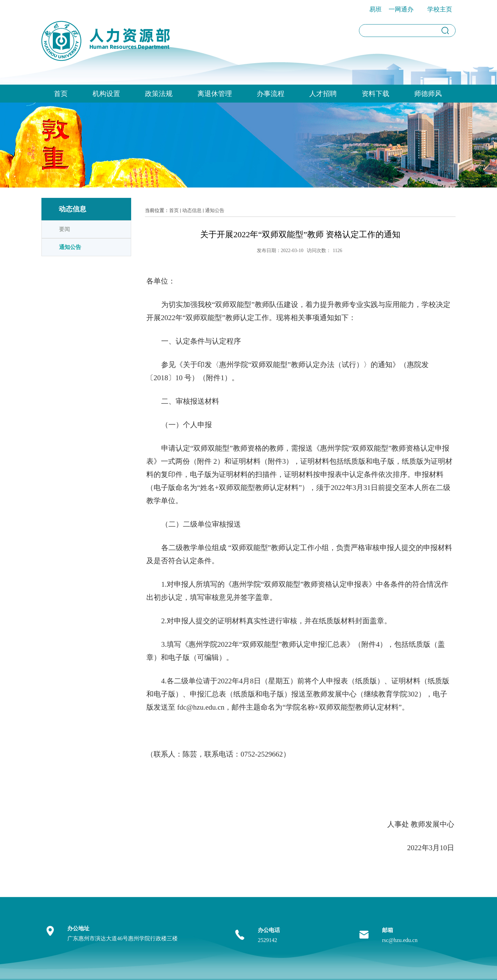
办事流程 (271, 94)
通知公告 (215, 210)
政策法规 (159, 94)
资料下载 (376, 94)
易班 (376, 9)
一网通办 (401, 9)
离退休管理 (215, 94)
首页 (61, 94)
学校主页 (440, 9)
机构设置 (106, 94)
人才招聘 (323, 94)
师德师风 (428, 94)
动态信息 (192, 210)
